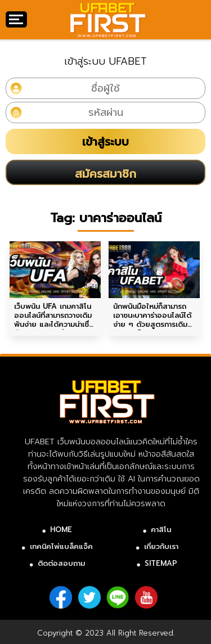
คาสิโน (161, 530)
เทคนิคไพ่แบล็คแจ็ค (61, 546)
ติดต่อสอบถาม (61, 563)
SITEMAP (161, 563)
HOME (61, 530)
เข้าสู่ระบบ (105, 142)
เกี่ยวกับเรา (161, 546)
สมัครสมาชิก (105, 174)
